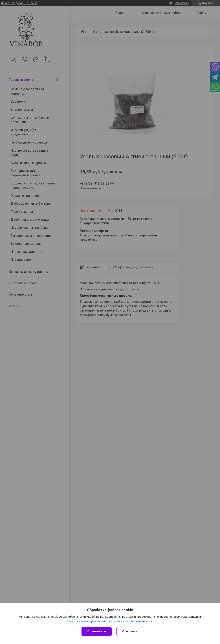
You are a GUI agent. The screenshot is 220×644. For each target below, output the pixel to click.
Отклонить (130, 631)
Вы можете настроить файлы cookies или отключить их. (109, 621)
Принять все (97, 631)
